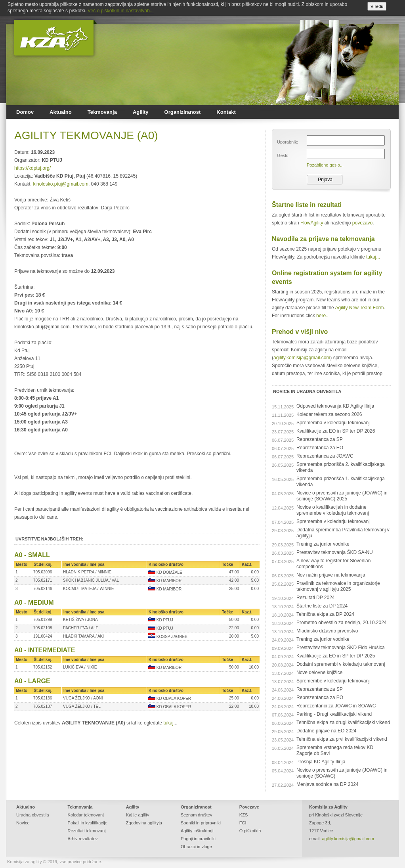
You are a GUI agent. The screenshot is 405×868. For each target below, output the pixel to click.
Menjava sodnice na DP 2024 (328, 784)
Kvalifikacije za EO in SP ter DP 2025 (336, 656)
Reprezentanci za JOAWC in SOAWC (336, 706)
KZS (244, 815)
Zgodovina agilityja (144, 823)
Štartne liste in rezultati (307, 205)
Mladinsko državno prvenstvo (327, 631)
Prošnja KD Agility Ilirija (321, 762)
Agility (141, 112)
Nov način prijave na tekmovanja (331, 575)
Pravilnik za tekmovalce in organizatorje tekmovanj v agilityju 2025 (338, 586)
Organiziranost (183, 112)
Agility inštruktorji (197, 831)
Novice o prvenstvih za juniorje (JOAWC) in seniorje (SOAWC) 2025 (342, 496)
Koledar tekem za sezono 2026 (329, 414)
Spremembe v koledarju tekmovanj (333, 681)
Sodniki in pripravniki (201, 823)
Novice (23, 823)
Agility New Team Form (359, 308)
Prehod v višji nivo (300, 332)
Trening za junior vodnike (323, 544)
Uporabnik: (288, 142)
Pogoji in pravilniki (198, 839)
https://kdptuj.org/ (32, 168)
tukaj (168, 723)
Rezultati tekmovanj (87, 831)
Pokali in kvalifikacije (88, 823)
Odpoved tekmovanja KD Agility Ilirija (335, 406)
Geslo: (283, 155)
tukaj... (373, 257)
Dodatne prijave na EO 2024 (326, 731)
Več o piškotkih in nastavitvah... (121, 11)
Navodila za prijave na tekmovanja (323, 239)
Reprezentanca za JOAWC (325, 456)
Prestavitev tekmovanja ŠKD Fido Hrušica (341, 648)
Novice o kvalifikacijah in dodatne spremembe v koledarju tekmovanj (333, 510)
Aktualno (61, 112)
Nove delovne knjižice (319, 673)
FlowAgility (312, 223)
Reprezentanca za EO (320, 448)
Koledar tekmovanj (86, 815)
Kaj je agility (138, 815)
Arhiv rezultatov (83, 839)
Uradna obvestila (33, 815)
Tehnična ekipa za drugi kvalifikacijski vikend (343, 722)
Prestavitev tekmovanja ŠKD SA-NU (335, 552)
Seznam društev (196, 815)
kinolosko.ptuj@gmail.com (61, 184)
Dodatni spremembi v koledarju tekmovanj (341, 664)
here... (323, 316)
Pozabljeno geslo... (325, 165)
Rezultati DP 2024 (316, 598)
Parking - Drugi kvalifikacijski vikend (334, 714)
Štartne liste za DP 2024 (322, 606)
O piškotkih (250, 831)
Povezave (249, 807)
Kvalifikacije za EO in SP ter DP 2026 (336, 431)
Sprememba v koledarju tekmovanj (333, 423)
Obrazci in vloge (196, 847)
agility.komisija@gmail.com (302, 358)
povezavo (362, 223)
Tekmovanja (102, 112)
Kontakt (226, 112)
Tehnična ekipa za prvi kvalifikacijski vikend (342, 739)
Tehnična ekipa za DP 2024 (325, 614)
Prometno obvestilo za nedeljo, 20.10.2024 (342, 623)
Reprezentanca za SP (320, 439)
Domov (25, 112)
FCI (243, 823)
